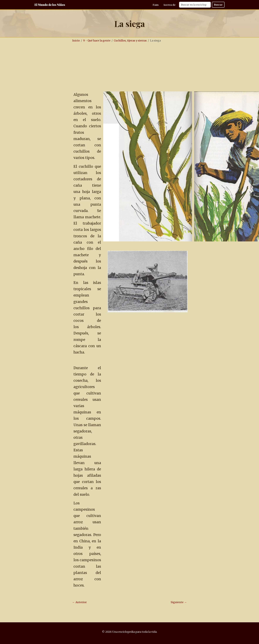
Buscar (218, 5)
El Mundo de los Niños (50, 5)
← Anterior (79, 602)
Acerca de (169, 5)
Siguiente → (179, 602)
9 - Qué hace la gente (97, 41)
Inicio (76, 41)
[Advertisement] (138, 67)
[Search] (195, 5)
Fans (156, 5)
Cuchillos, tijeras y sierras (130, 41)
